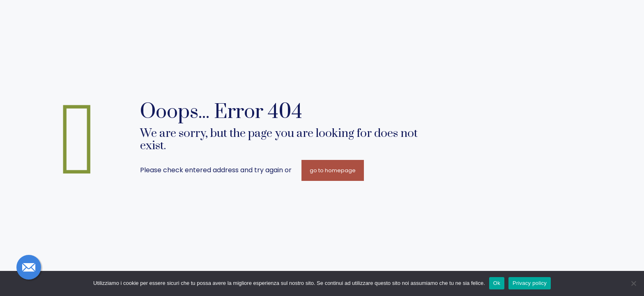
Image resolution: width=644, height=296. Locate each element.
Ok (497, 283)
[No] (634, 283)
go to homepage (333, 170)
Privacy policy (530, 283)
